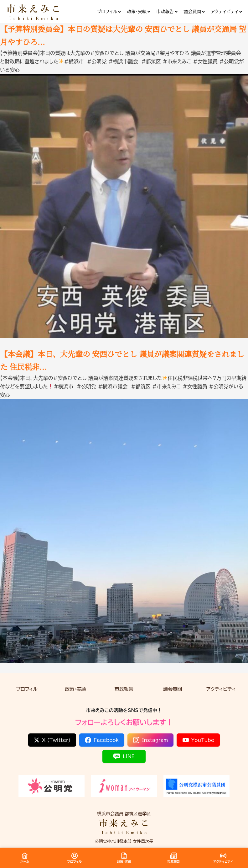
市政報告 (124, 689)
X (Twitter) (52, 740)
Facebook (102, 740)
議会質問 (173, 689)
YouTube (199, 740)
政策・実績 (75, 689)
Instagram (150, 740)
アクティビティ (221, 689)
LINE (124, 756)
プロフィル (27, 689)
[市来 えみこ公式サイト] (34, 12)
